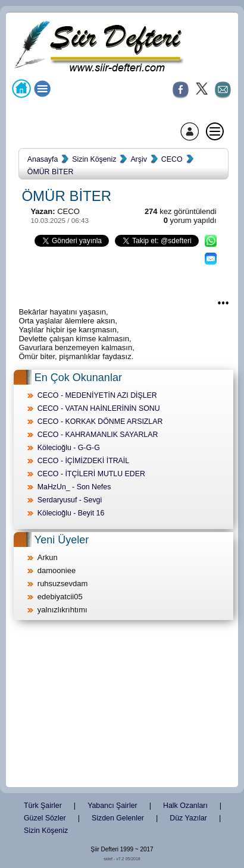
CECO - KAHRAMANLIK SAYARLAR (98, 435)
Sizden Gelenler (118, 818)
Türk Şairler (43, 806)
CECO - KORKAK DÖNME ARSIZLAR (100, 422)
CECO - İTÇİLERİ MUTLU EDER (91, 474)
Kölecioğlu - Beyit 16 (71, 513)
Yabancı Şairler (112, 806)
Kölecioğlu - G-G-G (69, 448)
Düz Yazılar (188, 818)
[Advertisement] (122, 705)
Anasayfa (43, 159)
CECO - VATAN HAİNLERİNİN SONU (99, 408)
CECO (172, 159)
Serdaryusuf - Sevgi (70, 500)
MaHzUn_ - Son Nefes (74, 487)
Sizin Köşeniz (94, 159)
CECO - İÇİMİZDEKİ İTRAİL (83, 461)
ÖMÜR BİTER (51, 172)
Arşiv (138, 159)
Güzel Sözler (45, 818)
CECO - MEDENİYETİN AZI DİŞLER (97, 395)
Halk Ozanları (185, 806)
